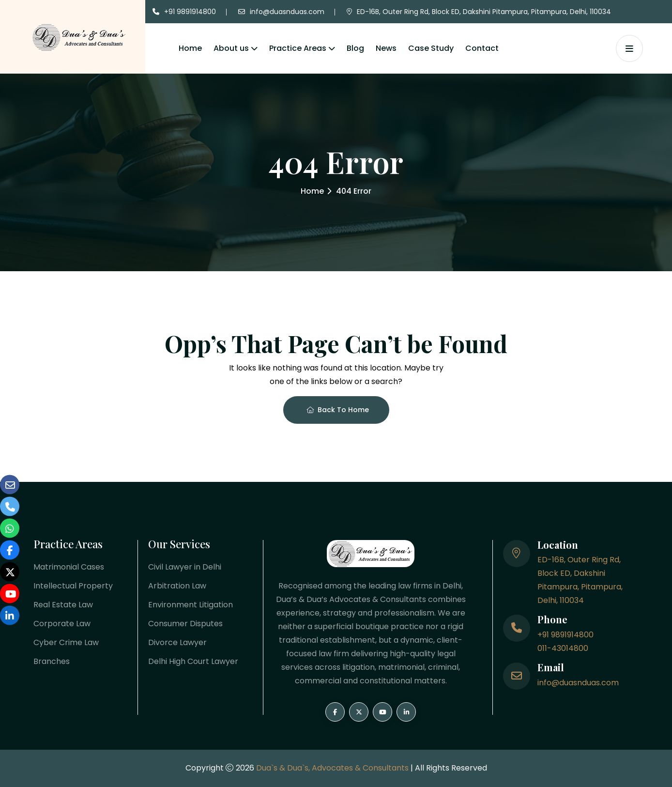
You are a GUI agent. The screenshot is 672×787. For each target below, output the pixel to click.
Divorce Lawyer (177, 642)
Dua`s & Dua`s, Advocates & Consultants (333, 768)
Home (190, 48)
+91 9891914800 (190, 12)
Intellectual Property (73, 586)
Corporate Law (62, 624)
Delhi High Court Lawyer (193, 661)
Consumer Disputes (185, 624)
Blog (355, 48)
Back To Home (338, 410)
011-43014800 (563, 648)
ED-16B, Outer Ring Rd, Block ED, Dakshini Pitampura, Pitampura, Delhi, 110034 (484, 12)
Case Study (431, 48)
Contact (482, 48)
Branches (52, 661)
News (386, 48)
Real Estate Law (63, 605)
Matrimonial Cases (69, 567)
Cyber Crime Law (66, 642)
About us (231, 48)
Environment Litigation (191, 605)
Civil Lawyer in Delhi (185, 567)
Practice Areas (298, 48)
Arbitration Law (177, 586)
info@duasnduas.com (287, 12)
